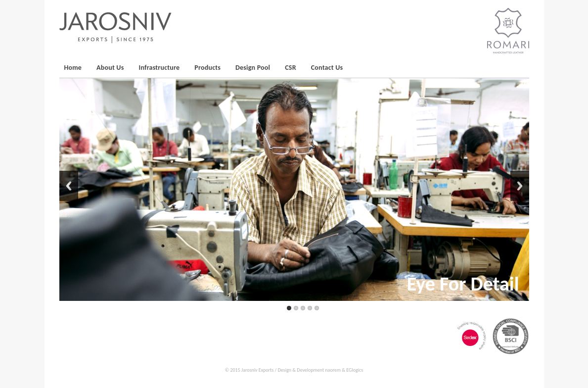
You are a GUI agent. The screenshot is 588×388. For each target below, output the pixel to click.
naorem (333, 370)
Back (69, 186)
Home (73, 68)
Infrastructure (159, 68)
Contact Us (327, 68)
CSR (291, 68)
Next (520, 186)
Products (207, 68)
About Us (110, 68)
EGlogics (355, 370)
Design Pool (253, 68)
